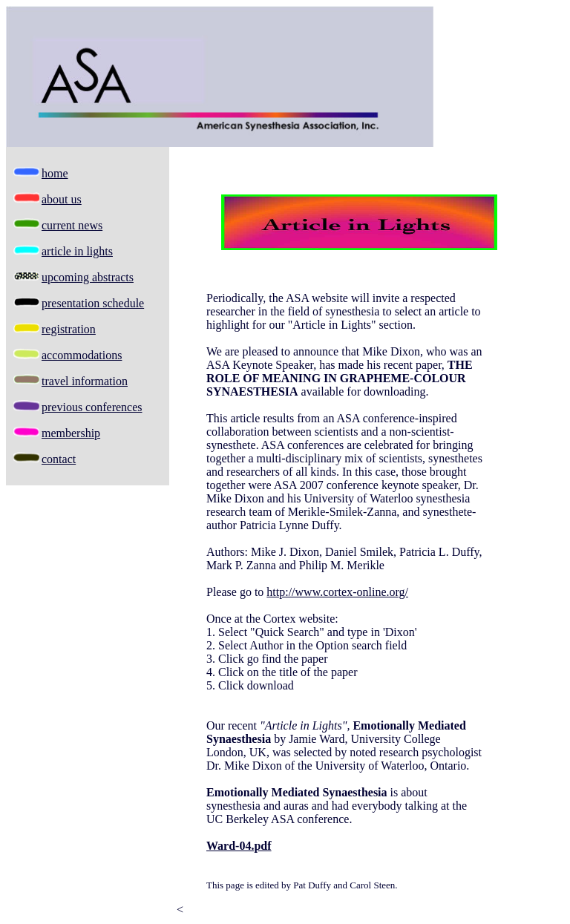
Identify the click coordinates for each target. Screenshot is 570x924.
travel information (85, 381)
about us (62, 199)
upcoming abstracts (88, 277)
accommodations (82, 355)
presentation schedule (93, 303)
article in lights (77, 251)
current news (72, 225)
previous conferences (92, 407)
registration (69, 329)
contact (59, 459)
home (55, 173)
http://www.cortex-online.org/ (337, 592)
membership (71, 433)
